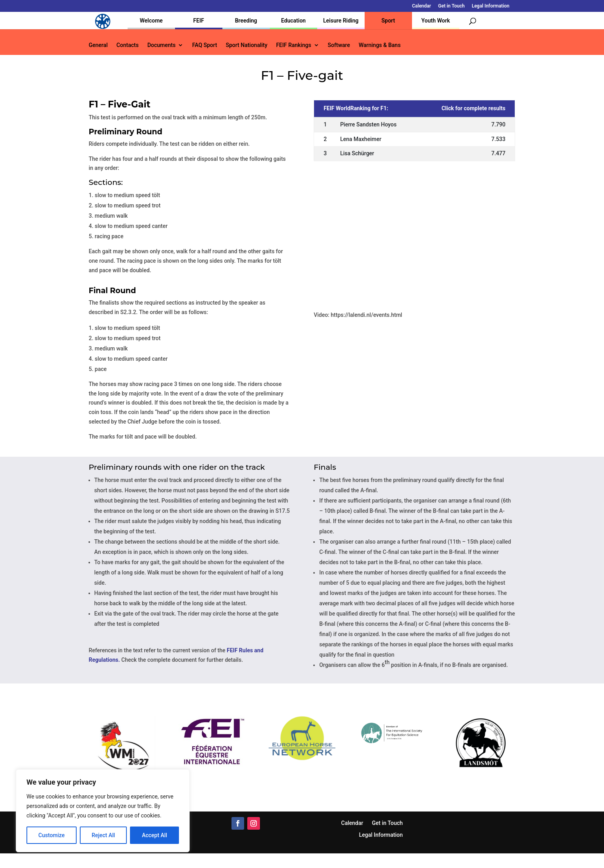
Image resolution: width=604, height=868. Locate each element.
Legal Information (490, 6)
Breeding (246, 21)
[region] (103, 811)
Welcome (151, 21)
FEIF (199, 21)
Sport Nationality (247, 60)
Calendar (421, 6)
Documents (162, 60)
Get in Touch (451, 6)
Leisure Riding (341, 21)
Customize (52, 835)
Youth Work (436, 21)
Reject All (103, 835)
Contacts (128, 60)
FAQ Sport (204, 60)
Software (339, 60)
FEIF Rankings (294, 60)
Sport (388, 21)
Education (294, 21)
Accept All (154, 835)
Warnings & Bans (380, 60)
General (98, 60)
